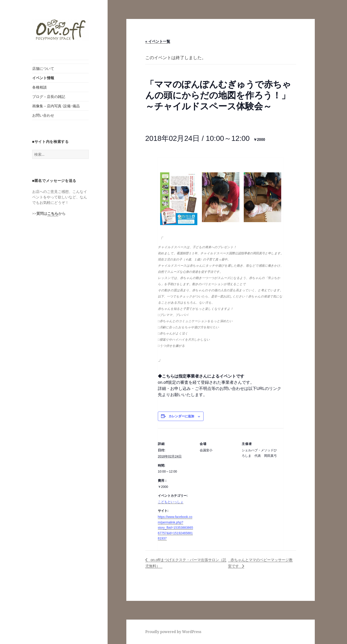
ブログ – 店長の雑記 (49, 97)
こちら (53, 213)
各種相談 (40, 87)
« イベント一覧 (158, 41)
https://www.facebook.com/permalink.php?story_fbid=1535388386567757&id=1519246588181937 (176, 528)
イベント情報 (43, 78)
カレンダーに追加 (181, 416)
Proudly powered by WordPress (173, 632)
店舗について (43, 68)
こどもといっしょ (171, 502)
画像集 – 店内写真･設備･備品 (56, 106)
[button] (61, 30)
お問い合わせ (43, 115)
